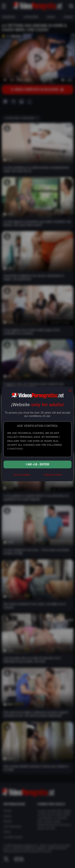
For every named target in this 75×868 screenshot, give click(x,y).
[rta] (37, 476)
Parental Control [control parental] (53, 475)
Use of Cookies (22, 475)
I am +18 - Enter (37, 464)
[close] (70, 391)
